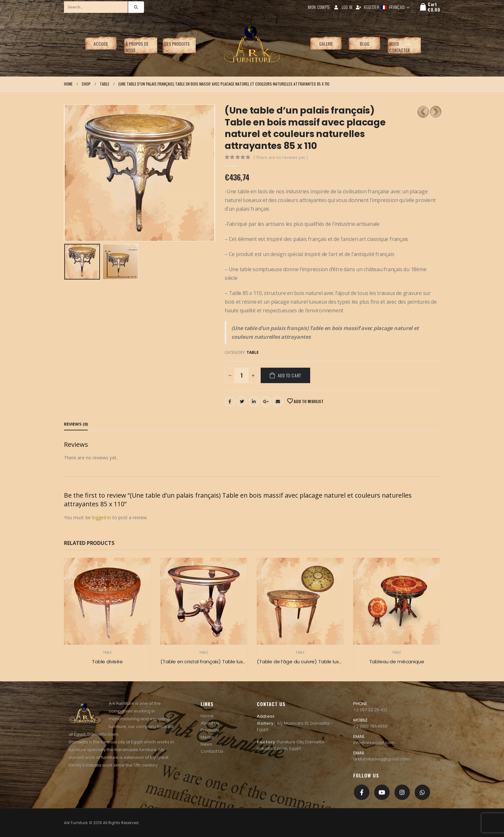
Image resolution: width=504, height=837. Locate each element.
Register (367, 7)
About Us (210, 723)
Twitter (242, 401)
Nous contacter (400, 47)
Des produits (177, 44)
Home (207, 716)
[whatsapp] (422, 792)
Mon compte (319, 7)
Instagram (402, 792)
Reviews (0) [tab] (76, 424)
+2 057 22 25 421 (370, 710)
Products (210, 730)
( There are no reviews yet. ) (281, 157)
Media (207, 737)
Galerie (326, 44)
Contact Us (212, 751)
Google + (266, 401)
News (206, 744)
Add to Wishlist (308, 401)
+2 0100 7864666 (370, 726)
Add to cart (289, 375)
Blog (364, 44)
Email (278, 401)
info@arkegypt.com (374, 743)
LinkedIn (254, 401)
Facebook (230, 401)
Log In (343, 7)
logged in (102, 517)
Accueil (101, 44)
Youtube (382, 792)
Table (253, 352)
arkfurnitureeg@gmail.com (382, 759)
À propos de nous (137, 47)
